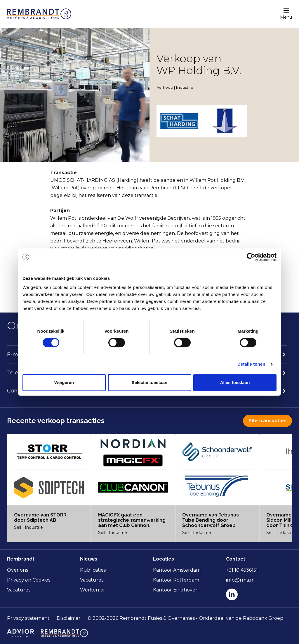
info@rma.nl (240, 580)
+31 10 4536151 (242, 570)
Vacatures (19, 590)
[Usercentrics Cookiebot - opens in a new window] (251, 257)
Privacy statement (28, 618)
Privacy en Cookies (29, 580)
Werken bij (93, 590)
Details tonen (251, 364)
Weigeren (64, 382)
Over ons (18, 570)
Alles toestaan (235, 382)
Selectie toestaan (150, 382)
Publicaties (93, 570)
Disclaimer (69, 618)
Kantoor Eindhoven (176, 590)
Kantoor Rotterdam (176, 580)
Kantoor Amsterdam (177, 570)
